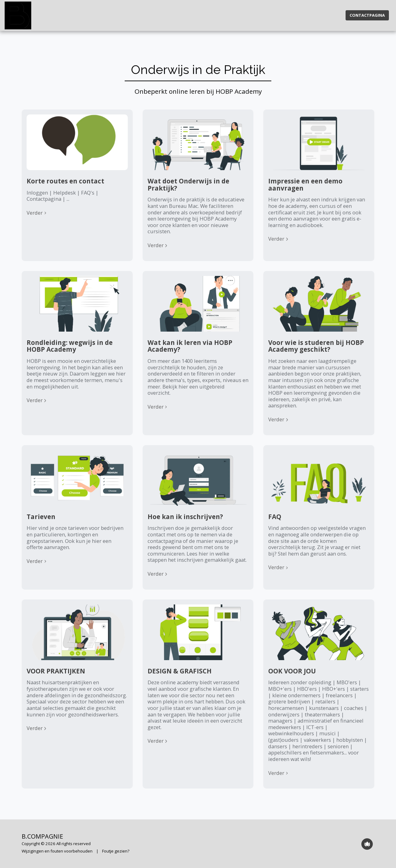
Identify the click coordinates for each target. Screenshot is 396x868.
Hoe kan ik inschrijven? (185, 517)
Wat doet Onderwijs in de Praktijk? (188, 185)
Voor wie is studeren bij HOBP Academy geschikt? (316, 346)
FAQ (275, 517)
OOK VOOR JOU (292, 671)
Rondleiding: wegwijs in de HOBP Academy (70, 346)
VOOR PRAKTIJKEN (56, 671)
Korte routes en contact (65, 181)
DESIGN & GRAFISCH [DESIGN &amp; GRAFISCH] (180, 671)
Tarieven (41, 517)
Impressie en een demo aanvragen (305, 185)
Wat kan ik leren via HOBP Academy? (190, 346)
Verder (37, 213)
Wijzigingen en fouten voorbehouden (57, 851)
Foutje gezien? (116, 851)
